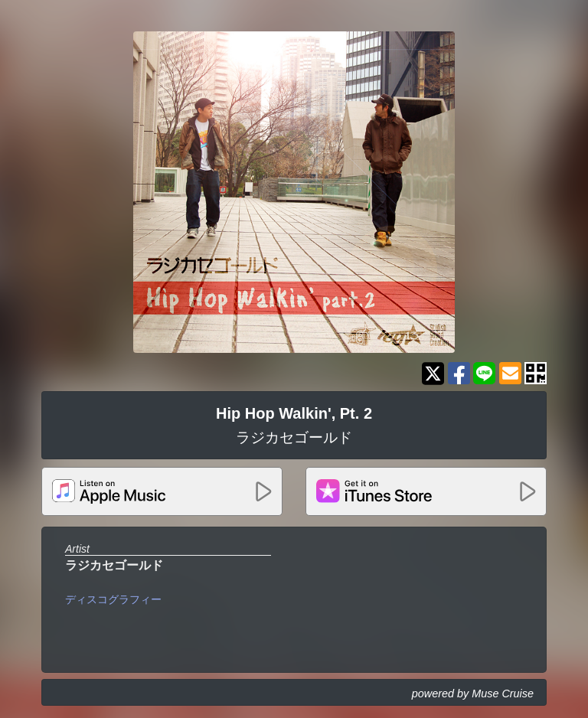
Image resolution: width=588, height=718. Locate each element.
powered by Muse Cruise (473, 694)
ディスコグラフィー (113, 599)
